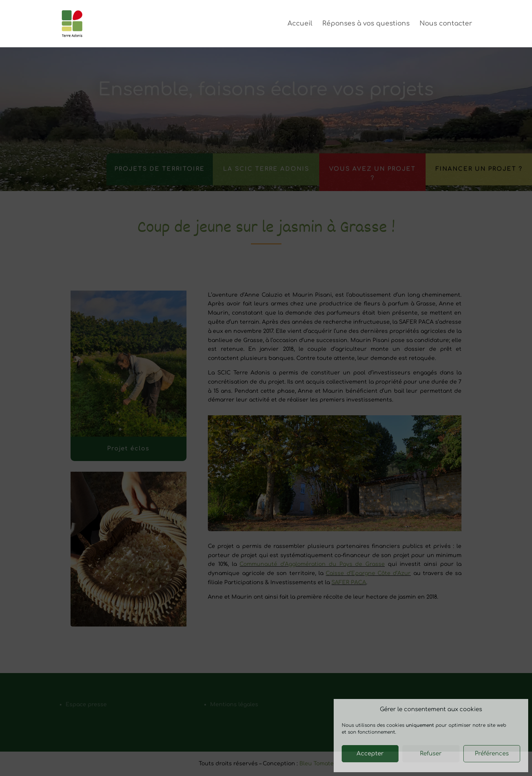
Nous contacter (446, 24)
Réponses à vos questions (366, 24)
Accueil (300, 24)
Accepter (370, 754)
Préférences (492, 754)
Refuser (431, 754)
